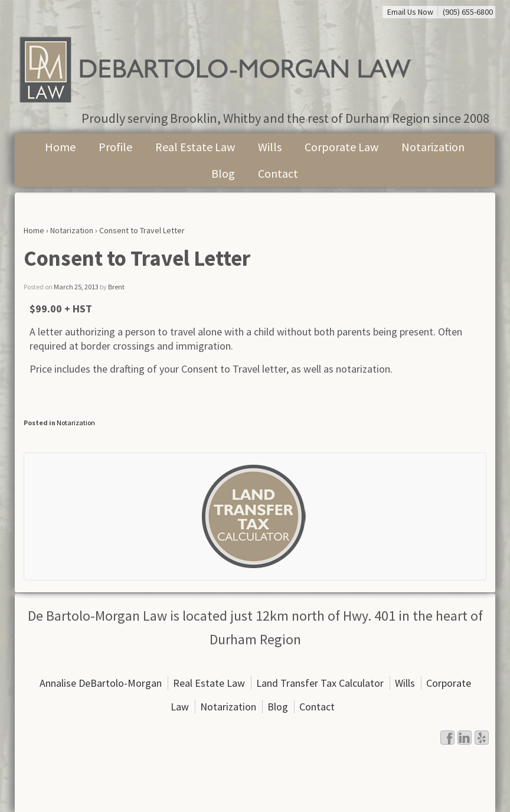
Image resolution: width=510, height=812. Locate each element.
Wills (270, 147)
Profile (115, 147)
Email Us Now (410, 12)
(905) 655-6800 (468, 12)
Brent (116, 287)
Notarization (433, 147)
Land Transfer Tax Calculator (320, 683)
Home (60, 147)
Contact (278, 173)
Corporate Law (341, 147)
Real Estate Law (195, 147)
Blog (223, 173)
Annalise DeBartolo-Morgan (101, 683)
